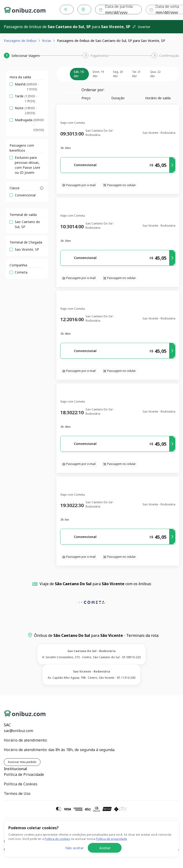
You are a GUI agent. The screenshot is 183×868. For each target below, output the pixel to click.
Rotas (47, 40)
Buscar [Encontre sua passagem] (165, 10)
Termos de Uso (17, 793)
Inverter (141, 26)
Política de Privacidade (24, 773)
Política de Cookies (21, 783)
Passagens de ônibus (20, 40)
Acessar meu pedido (22, 761)
